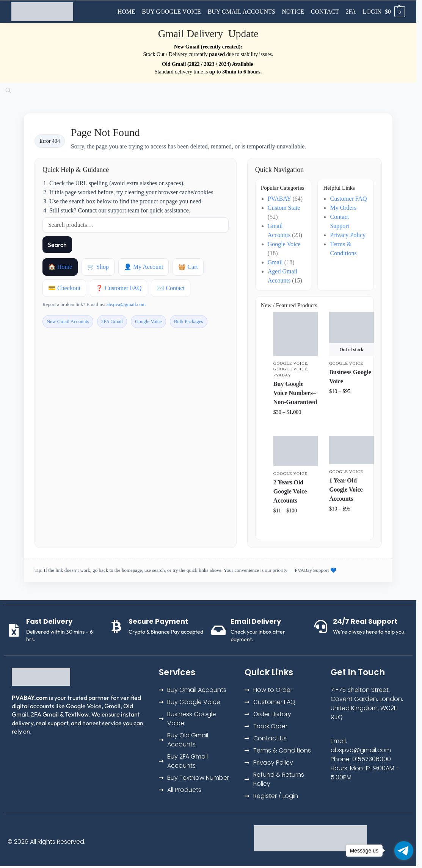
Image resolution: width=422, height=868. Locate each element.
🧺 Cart (188, 267)
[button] (395, 12)
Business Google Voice (350, 377)
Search (57, 245)
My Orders (343, 208)
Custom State (284, 208)
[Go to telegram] (404, 851)
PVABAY (279, 199)
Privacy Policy (348, 235)
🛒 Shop (98, 267)
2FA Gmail (112, 321)
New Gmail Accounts (68, 321)
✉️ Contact (171, 288)
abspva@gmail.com (126, 304)
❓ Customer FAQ (118, 288)
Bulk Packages (189, 321)
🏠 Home (60, 267)
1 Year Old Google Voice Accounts (346, 489)
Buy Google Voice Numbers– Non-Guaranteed (295, 393)
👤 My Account (144, 267)
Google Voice (148, 321)
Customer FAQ (348, 199)
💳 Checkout (64, 288)
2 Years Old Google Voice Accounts (290, 491)
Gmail (275, 262)
